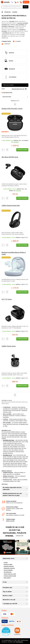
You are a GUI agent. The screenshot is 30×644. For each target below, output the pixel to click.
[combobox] (15, 97)
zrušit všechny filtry (7, 92)
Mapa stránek (7, 578)
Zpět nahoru (5, 484)
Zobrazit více (5, 38)
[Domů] (2, 12)
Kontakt (6, 562)
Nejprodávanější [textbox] (7, 97)
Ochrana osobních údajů (10, 576)
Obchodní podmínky (9, 566)
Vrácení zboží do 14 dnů (10, 574)
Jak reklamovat (8, 572)
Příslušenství (8, 12)
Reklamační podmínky (9, 568)
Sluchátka (15, 12)
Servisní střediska (8, 570)
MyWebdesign (19, 642)
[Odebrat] (19, 89)
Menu (26, 2)
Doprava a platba (8, 564)
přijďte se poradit (10, 521)
